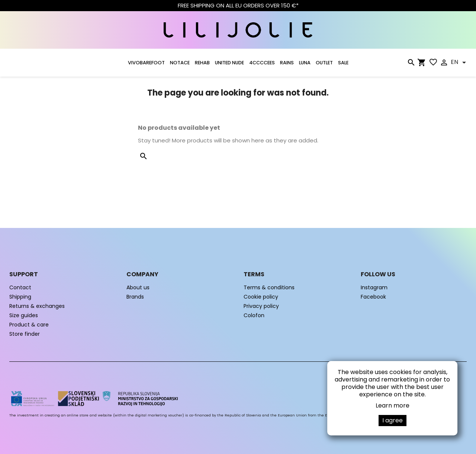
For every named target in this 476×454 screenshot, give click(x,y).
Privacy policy (261, 306)
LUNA (305, 63)
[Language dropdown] (460, 62)
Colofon (254, 315)
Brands (135, 297)
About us (138, 287)
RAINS (287, 63)
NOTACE (180, 63)
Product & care (29, 325)
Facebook (373, 297)
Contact (20, 287)
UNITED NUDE (229, 63)
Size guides (24, 315)
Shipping (20, 297)
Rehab (202, 63)
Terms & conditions (269, 287)
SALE (343, 63)
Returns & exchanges (37, 306)
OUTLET (324, 63)
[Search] (411, 64)
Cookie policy (261, 297)
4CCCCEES (262, 63)
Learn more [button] (393, 405)
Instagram (374, 287)
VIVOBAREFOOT (146, 63)
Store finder (25, 334)
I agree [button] (393, 420)
